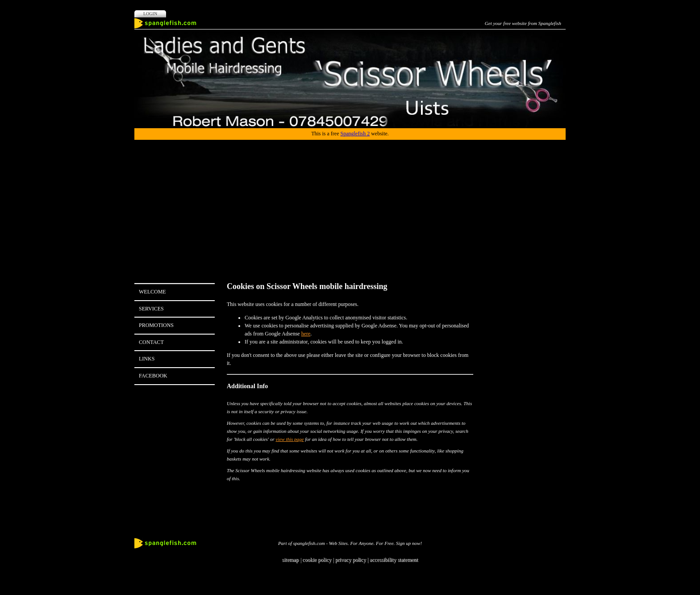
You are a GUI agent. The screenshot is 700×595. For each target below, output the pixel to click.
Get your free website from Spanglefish (523, 23)
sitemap (290, 560)
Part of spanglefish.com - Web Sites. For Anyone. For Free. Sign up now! (350, 543)
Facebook (153, 376)
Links (147, 359)
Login (150, 14)
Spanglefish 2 (355, 134)
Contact (151, 342)
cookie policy (317, 560)
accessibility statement (394, 560)
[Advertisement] (350, 207)
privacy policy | (352, 560)
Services (151, 309)
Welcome (152, 292)
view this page (290, 439)
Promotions (156, 325)
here (306, 334)
